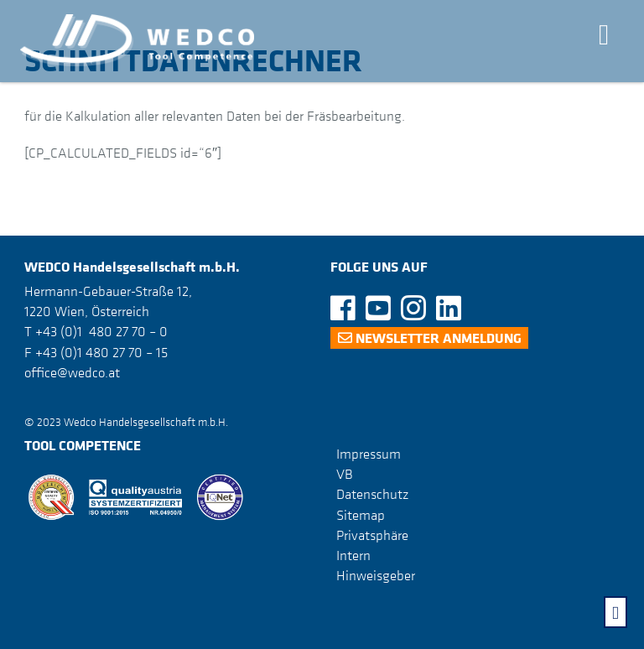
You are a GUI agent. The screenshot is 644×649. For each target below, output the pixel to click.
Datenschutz (372, 494)
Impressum (369, 454)
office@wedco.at (72, 372)
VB (345, 474)
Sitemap (361, 514)
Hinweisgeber (376, 575)
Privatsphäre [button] (372, 535)
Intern (353, 555)
